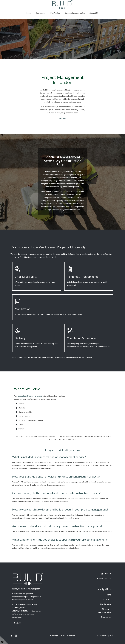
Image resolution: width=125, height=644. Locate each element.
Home (29, 13)
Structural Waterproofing (75, 13)
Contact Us (94, 13)
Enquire (63, 119)
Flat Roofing (55, 13)
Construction (41, 13)
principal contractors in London (29, 396)
